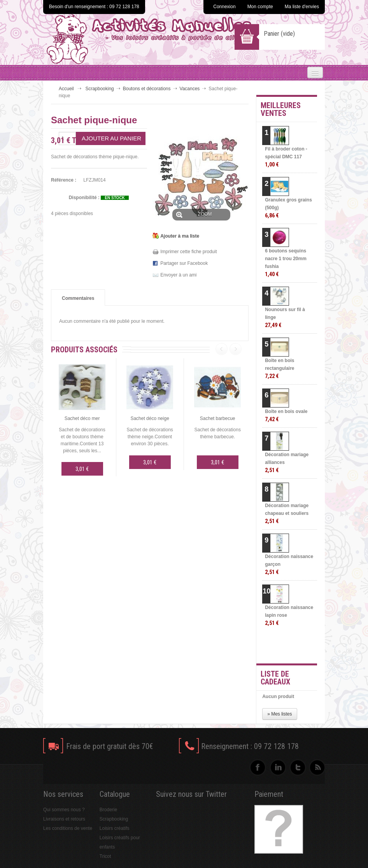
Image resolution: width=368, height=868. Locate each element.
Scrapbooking (99, 89)
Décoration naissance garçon (289, 564)
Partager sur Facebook (184, 263)
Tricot (105, 856)
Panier (279, 34)
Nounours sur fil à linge (285, 318)
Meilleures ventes (281, 109)
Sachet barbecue (218, 418)
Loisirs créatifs (115, 828)
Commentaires (78, 298)
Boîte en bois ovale (286, 416)
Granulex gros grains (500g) (288, 208)
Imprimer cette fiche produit (188, 252)
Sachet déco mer (82, 418)
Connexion (224, 7)
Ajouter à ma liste (180, 236)
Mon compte (260, 7)
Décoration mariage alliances (287, 463)
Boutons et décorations (147, 89)
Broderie (108, 810)
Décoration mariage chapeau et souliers (287, 514)
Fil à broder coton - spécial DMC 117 (286, 157)
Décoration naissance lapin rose (289, 615)
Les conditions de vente (68, 828)
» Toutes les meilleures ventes (297, 646)
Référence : (64, 180)
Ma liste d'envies (302, 7)
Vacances (190, 89)
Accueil (66, 89)
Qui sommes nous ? (64, 810)
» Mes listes (280, 714)
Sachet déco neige (150, 418)
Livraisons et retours (64, 819)
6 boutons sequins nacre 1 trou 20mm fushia (286, 263)
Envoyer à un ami (178, 275)
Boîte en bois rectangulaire (280, 368)
